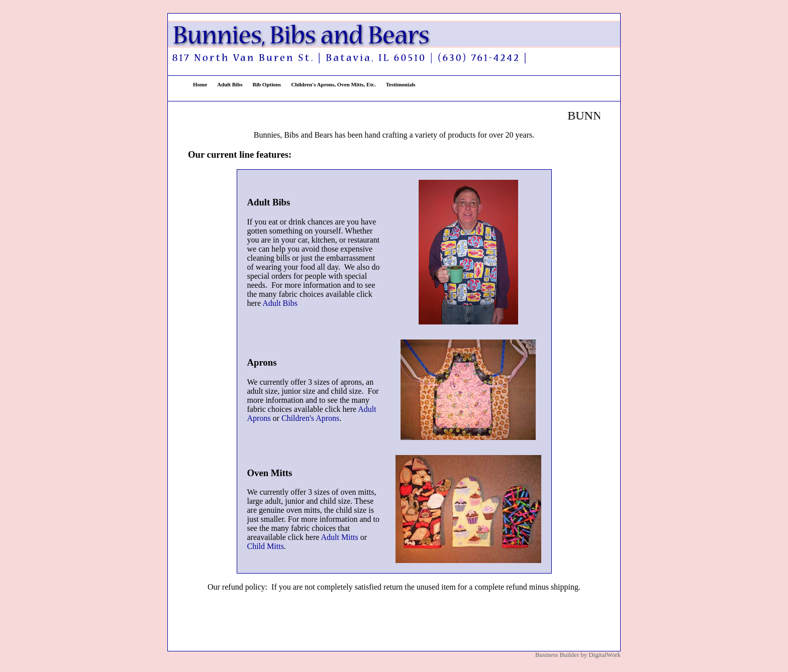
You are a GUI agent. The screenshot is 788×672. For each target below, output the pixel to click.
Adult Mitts (340, 537)
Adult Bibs (230, 84)
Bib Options (267, 84)
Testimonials (401, 84)
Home (200, 84)
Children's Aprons (310, 418)
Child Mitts (266, 546)
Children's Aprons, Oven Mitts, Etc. (333, 84)
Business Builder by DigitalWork (578, 655)
